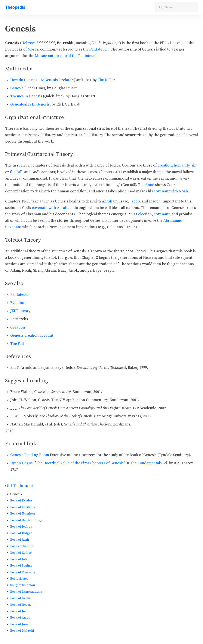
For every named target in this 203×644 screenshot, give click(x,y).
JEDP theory (20, 311)
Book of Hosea (21, 605)
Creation (18, 327)
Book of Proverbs (23, 572)
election (145, 214)
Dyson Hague (21, 463)
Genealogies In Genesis (30, 104)
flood (150, 185)
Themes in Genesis (26, 96)
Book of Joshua (21, 527)
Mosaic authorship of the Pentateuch (66, 56)
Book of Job (19, 559)
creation (165, 165)
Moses (33, 49)
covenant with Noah (171, 191)
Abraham (110, 201)
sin (194, 165)
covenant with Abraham (52, 208)
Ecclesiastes (19, 579)
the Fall (16, 172)
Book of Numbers (23, 514)
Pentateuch (99, 49)
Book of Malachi (22, 631)
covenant (162, 214)
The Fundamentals (146, 463)
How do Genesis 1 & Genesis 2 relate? (42, 80)
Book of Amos (20, 618)
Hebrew (28, 43)
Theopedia (15, 7)
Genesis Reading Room (30, 455)
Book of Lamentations (26, 592)
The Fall (17, 344)
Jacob (135, 201)
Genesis (17, 88)
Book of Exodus (21, 500)
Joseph (155, 201)
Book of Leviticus (23, 507)
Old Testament (19, 486)
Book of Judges (21, 533)
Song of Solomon (23, 585)
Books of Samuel (22, 546)
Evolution (18, 303)
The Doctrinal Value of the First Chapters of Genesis (80, 463)
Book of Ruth (20, 540)
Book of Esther (21, 553)
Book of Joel (19, 611)
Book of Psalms (21, 566)
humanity (182, 165)
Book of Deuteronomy (26, 520)
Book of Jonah (21, 624)
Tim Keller (106, 80)
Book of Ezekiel (21, 598)
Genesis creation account (32, 336)
